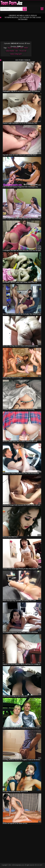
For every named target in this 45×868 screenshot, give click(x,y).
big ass (10, 48)
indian (26, 48)
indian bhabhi (10, 51)
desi (17, 51)
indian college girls (16, 54)
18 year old (23, 51)
